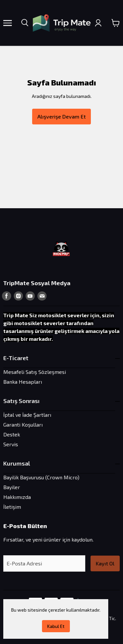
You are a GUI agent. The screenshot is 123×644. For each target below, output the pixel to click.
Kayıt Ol (105, 563)
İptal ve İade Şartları (27, 415)
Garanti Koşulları (23, 424)
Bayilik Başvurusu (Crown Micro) (41, 477)
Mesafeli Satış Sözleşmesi (35, 372)
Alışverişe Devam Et (61, 116)
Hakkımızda (17, 497)
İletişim (12, 507)
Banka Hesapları (23, 382)
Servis (11, 444)
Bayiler (12, 487)
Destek (12, 434)
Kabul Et (56, 626)
